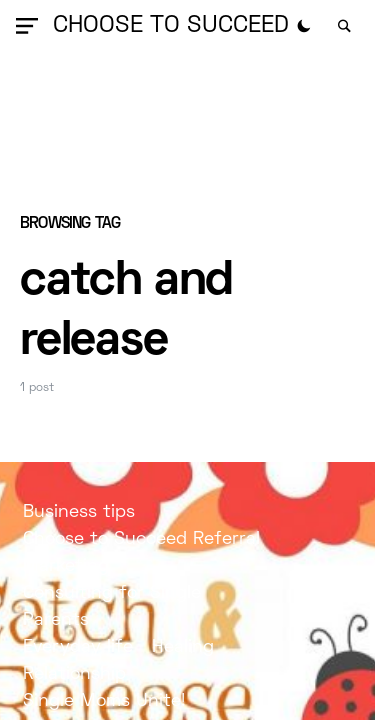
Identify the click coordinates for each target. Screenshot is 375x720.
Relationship (74, 674)
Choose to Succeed (171, 26)
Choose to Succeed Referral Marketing (141, 553)
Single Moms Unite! (104, 701)
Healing (183, 647)
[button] (31, 26)
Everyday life (78, 647)
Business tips (79, 512)
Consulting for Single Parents (112, 607)
